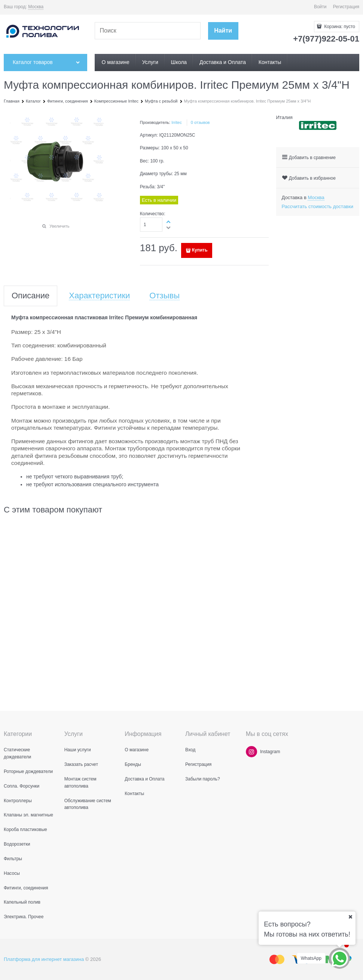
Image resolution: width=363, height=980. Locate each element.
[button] (169, 222)
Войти (320, 7)
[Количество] (151, 225)
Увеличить (59, 226)
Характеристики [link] (99, 296)
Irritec (177, 122)
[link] (36, 7)
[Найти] (223, 31)
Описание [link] (30, 296)
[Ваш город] (350, 917)
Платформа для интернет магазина (44, 959)
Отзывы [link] (164, 296)
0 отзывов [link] (200, 122)
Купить (200, 250)
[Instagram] (251, 752)
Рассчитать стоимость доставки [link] (318, 206)
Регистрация (346, 7)
